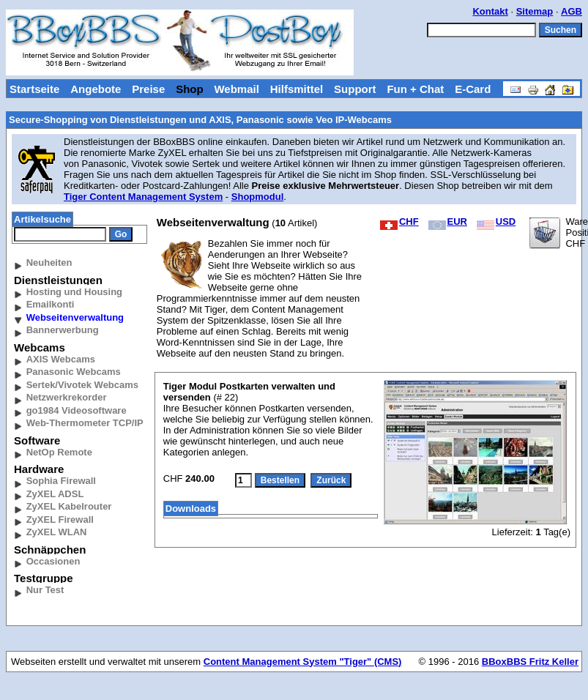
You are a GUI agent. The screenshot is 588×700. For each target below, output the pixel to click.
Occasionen (53, 561)
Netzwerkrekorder (67, 397)
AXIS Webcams (61, 359)
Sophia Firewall (61, 481)
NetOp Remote (59, 452)
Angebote (96, 89)
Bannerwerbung (63, 330)
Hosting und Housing (74, 292)
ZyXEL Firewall (60, 520)
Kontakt (490, 11)
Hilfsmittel (297, 89)
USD (496, 221)
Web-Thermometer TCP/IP (85, 423)
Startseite (34, 89)
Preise (148, 89)
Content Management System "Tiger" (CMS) (303, 662)
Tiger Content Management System (143, 197)
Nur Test (45, 590)
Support (355, 89)
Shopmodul (258, 197)
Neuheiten (49, 262)
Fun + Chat (415, 89)
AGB (572, 11)
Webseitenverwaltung (75, 317)
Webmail (236, 89)
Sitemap (535, 11)
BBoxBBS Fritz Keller (530, 662)
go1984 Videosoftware (77, 410)
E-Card (473, 89)
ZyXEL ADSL (55, 494)
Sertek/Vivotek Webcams (82, 385)
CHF (399, 221)
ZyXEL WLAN (57, 532)
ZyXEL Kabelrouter (69, 506)
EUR (448, 221)
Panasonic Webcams (74, 372)
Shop (190, 89)
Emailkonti (51, 304)
